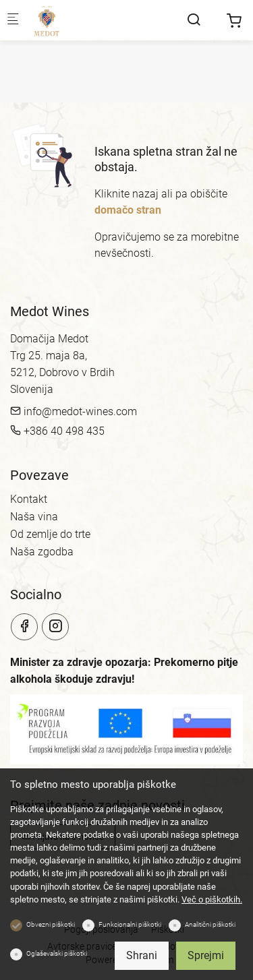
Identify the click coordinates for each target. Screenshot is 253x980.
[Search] (194, 20)
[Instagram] (55, 627)
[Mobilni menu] (13, 21)
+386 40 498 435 (57, 431)
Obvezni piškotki (51, 924)
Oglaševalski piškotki (57, 953)
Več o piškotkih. (212, 899)
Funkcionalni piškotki (130, 924)
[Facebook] (24, 627)
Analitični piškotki (210, 924)
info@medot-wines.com (74, 411)
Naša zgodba (42, 552)
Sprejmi (206, 955)
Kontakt (29, 499)
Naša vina (34, 517)
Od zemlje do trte (50, 534)
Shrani (142, 955)
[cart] (234, 21)
